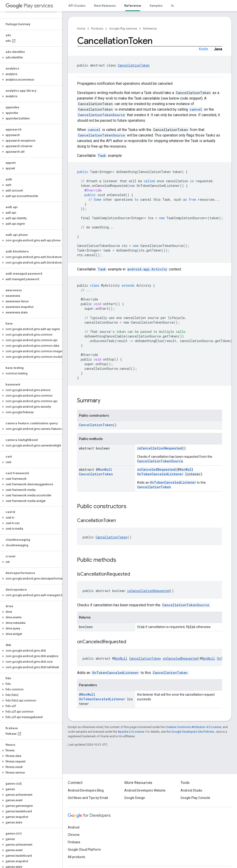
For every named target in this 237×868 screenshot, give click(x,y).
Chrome (74, 835)
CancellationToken (134, 65)
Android (74, 827)
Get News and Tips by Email (88, 798)
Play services (29, 6)
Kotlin (203, 49)
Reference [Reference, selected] (133, 6)
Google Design (135, 798)
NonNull (105, 469)
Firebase (74, 842)
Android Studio (191, 790)
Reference (150, 29)
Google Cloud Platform (84, 850)
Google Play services (123, 29)
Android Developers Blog (86, 790)
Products (97, 29)
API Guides (77, 6)
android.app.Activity (147, 269)
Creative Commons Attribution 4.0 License (193, 727)
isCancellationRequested (160, 448)
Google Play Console (195, 798)
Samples (156, 6)
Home (81, 29)
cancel (196, 109)
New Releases (105, 6)
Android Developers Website (145, 790)
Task (102, 156)
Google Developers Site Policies (193, 732)
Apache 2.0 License (131, 732)
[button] (30, 58)
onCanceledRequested (156, 469)
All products (76, 857)
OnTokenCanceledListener (160, 474)
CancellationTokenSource (101, 115)
